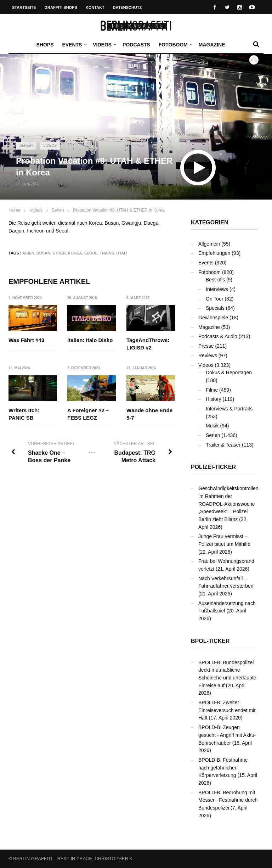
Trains (107, 253)
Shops (45, 45)
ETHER (59, 253)
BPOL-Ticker (210, 641)
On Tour (215, 299)
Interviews (217, 289)
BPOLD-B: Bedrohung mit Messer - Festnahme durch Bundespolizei (228, 800)
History (214, 399)
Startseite (24, 7)
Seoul (91, 253)
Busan (43, 253)
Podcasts (136, 45)
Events (74, 45)
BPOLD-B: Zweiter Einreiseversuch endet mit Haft (227, 710)
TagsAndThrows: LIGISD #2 (148, 344)
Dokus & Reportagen (229, 373)
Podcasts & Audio (218, 336)
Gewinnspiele (213, 318)
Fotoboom (175, 45)
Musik (212, 426)
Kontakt (95, 7)
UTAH (121, 253)
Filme (212, 390)
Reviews (208, 355)
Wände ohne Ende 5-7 (149, 414)
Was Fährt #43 (26, 340)
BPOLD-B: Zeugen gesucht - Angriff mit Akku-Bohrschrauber (227, 735)
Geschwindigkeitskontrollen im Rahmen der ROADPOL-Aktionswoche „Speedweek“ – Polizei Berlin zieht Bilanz (228, 504)
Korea (75, 253)
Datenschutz (127, 7)
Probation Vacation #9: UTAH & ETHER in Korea (119, 210)
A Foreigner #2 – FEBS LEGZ (88, 414)
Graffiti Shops (61, 7)
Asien (28, 253)
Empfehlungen (214, 253)
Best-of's (215, 280)
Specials (215, 308)
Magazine (212, 45)
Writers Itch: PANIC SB (24, 414)
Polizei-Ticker (213, 467)
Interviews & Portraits (229, 409)
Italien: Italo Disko (90, 340)
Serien (26, 145)
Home (15, 210)
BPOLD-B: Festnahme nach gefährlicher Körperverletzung (223, 768)
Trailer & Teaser (223, 445)
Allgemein (209, 244)
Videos (104, 45)
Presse (206, 346)
